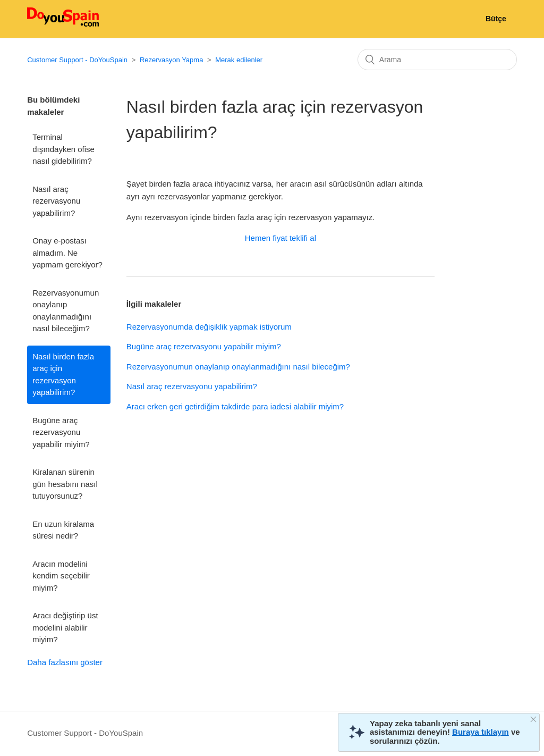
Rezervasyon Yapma (171, 60)
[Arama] (437, 60)
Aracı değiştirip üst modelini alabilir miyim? (65, 627)
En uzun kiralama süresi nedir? (63, 530)
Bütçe (496, 19)
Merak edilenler (239, 60)
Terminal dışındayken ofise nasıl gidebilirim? (63, 149)
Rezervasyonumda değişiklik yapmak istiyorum (209, 327)
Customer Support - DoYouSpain (77, 60)
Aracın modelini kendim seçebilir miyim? (61, 576)
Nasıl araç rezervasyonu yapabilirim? (56, 201)
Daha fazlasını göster (65, 662)
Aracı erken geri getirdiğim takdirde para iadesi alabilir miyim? (235, 406)
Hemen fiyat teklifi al (280, 238)
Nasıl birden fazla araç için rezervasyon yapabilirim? (63, 375)
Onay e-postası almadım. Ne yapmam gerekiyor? (67, 253)
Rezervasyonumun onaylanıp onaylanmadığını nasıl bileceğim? (66, 311)
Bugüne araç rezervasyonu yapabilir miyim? (61, 432)
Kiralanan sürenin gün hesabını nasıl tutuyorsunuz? (65, 484)
